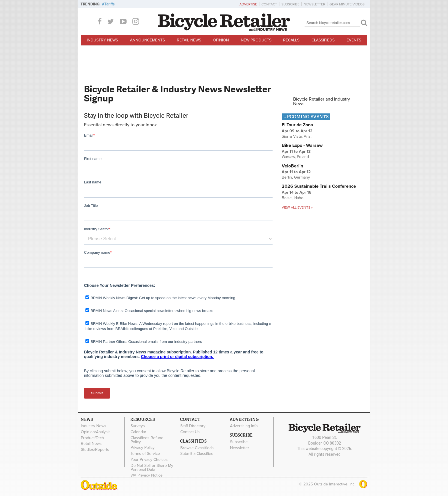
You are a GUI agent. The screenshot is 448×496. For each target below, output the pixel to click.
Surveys (138, 426)
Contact (269, 4)
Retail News (189, 40)
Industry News (102, 40)
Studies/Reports (95, 450)
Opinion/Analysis (96, 432)
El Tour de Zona (297, 125)
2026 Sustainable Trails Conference (319, 186)
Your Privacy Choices (149, 460)
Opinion (221, 40)
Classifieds (323, 40)
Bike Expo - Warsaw (302, 145)
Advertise (248, 4)
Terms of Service (145, 454)
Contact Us (190, 432)
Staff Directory (193, 426)
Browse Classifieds (197, 448)
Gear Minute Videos (347, 4)
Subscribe (290, 4)
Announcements (147, 40)
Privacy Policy (143, 448)
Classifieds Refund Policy (147, 440)
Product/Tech (92, 438)
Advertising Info (244, 426)
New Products (256, 40)
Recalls (291, 40)
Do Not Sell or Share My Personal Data (152, 467)
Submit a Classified (197, 454)
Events (354, 40)
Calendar (138, 432)
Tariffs (110, 4)
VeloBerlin (292, 166)
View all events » (297, 207)
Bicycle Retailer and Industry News (322, 101)
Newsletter (314, 4)
